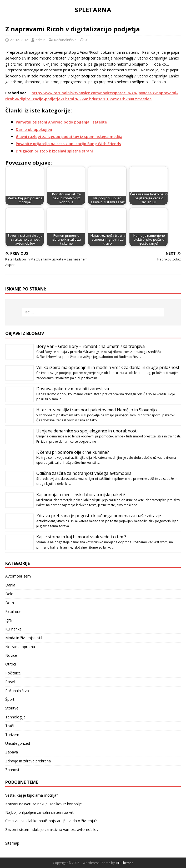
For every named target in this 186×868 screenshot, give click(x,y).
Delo (9, 594)
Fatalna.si (13, 611)
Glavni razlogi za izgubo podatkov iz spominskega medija (69, 137)
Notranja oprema (20, 647)
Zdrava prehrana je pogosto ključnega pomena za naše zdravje (99, 516)
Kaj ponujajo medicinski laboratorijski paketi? (81, 495)
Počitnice (13, 673)
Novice (11, 655)
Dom (10, 603)
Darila (10, 585)
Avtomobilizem (18, 576)
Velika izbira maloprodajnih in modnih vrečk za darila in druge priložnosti (108, 367)
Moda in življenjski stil (24, 638)
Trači (9, 726)
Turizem (12, 735)
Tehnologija (15, 717)
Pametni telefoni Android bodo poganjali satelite (61, 122)
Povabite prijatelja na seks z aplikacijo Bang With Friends (68, 144)
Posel (10, 682)
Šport (10, 699)
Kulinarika (13, 629)
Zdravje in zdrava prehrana (28, 761)
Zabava (12, 752)
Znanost (12, 770)
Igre (9, 620)
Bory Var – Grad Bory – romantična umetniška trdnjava (91, 346)
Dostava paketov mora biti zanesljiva (73, 389)
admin (41, 40)
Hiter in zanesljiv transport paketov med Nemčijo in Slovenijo (97, 410)
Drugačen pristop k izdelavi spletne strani (54, 151)
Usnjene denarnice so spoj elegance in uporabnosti (87, 431)
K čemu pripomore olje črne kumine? (73, 452)
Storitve (12, 708)
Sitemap (12, 843)
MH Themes (124, 863)
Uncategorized (18, 743)
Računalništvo (65, 40)
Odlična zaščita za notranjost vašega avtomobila (84, 473)
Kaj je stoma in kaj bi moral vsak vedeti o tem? (81, 537)
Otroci (11, 664)
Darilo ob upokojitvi (34, 129)
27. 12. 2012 (19, 40)
